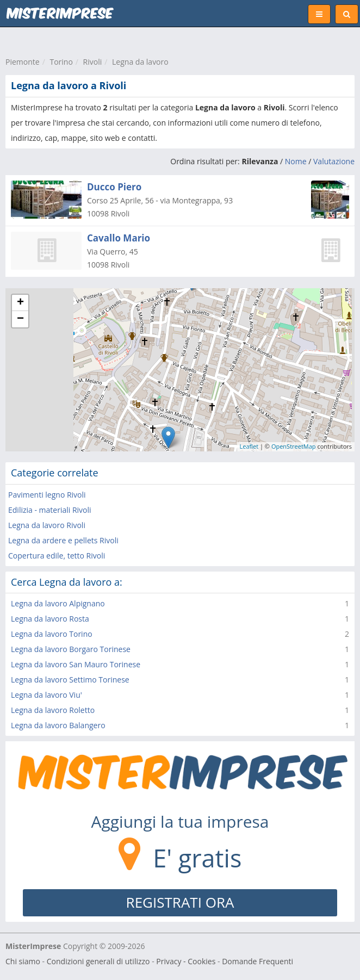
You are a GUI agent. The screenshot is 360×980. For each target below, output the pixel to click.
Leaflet (249, 446)
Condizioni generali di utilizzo (98, 961)
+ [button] (20, 303)
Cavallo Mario (119, 238)
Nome (296, 161)
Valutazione (334, 161)
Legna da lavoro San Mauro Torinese (76, 664)
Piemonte (23, 62)
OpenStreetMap (294, 446)
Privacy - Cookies (186, 961)
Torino (61, 62)
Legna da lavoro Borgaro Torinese (71, 649)
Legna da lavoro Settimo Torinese (70, 680)
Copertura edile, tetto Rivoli (57, 556)
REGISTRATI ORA (180, 902)
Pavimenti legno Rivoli (47, 495)
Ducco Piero (114, 187)
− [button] (20, 319)
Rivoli (93, 62)
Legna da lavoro (140, 62)
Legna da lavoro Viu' (46, 695)
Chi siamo (23, 961)
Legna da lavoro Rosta (50, 619)
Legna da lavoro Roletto (53, 710)
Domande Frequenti (257, 961)
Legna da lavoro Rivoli (47, 525)
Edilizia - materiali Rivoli (50, 510)
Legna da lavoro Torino (52, 634)
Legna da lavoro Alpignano (58, 603)
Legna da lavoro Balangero (58, 725)
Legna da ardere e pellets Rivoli (63, 540)
